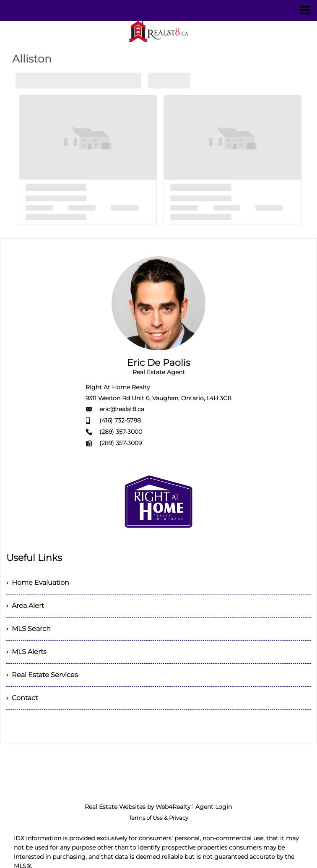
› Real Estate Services (42, 675)
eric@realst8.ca (122, 409)
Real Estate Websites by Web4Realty (138, 807)
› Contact (22, 698)
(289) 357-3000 (121, 432)
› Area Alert (25, 606)
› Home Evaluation (38, 583)
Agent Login (214, 807)
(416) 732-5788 (120, 420)
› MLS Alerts (26, 652)
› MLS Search (29, 629)
